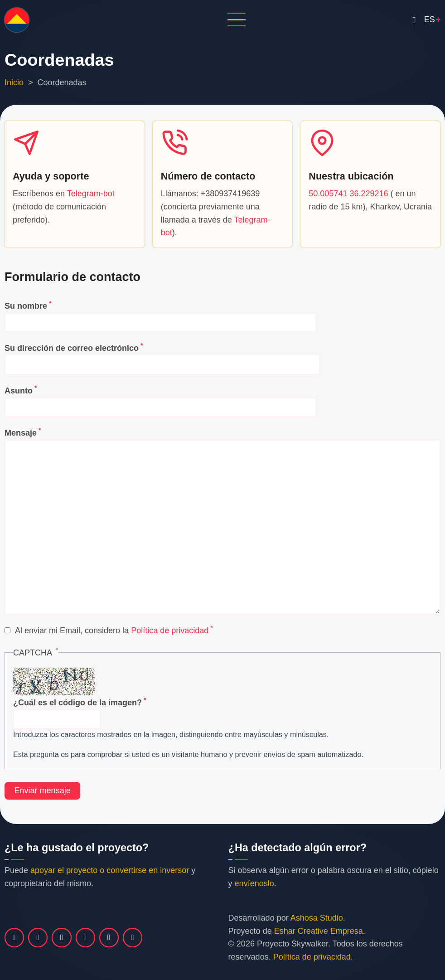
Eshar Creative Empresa (319, 931)
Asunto (19, 391)
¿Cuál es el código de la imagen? (77, 703)
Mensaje (21, 433)
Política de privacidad (170, 631)
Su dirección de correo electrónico (72, 348)
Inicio (14, 82)
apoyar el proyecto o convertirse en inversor (110, 870)
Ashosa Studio (317, 918)
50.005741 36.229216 (348, 194)
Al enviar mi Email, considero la (112, 631)
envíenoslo (254, 883)
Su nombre (26, 306)
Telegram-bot (91, 194)
